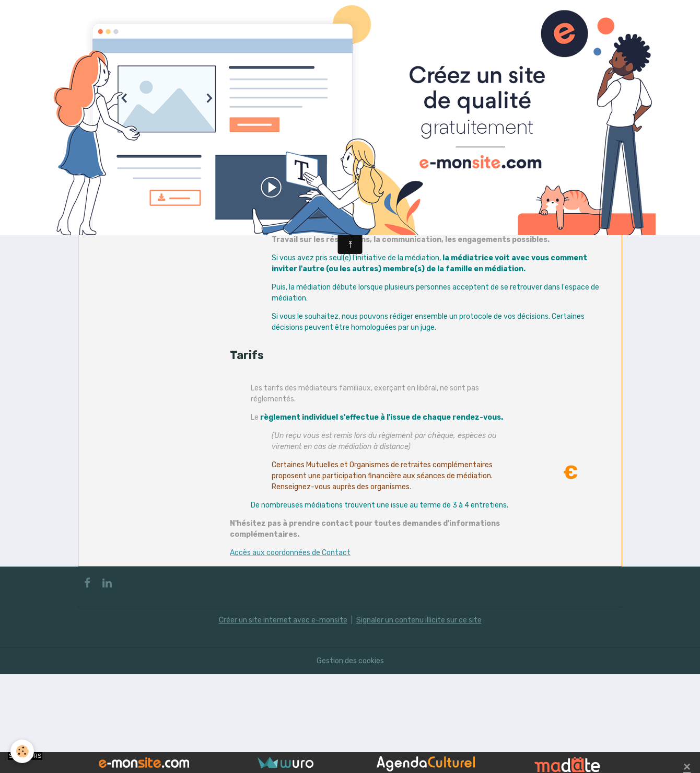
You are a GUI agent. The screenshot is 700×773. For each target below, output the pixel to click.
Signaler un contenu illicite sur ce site (419, 620)
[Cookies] (22, 751)
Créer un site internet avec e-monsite (283, 620)
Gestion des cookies (350, 661)
